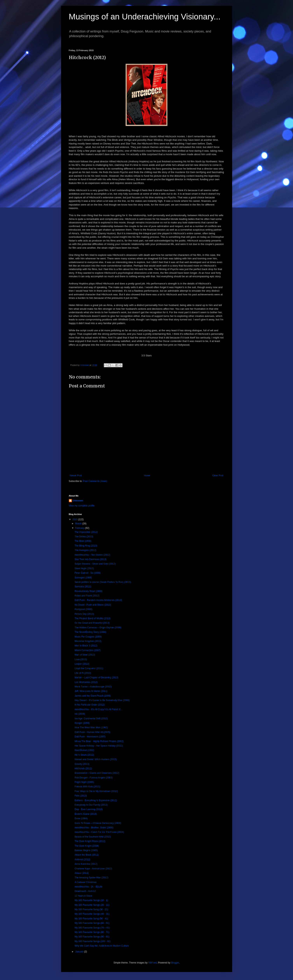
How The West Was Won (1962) (91, 727)
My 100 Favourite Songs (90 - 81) (92, 937)
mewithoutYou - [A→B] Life (88, 887)
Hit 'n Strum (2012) (84, 755)
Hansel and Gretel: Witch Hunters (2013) (96, 759)
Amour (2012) (82, 873)
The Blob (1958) (83, 541)
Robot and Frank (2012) (87, 596)
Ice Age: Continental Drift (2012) (91, 719)
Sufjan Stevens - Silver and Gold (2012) (95, 564)
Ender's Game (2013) (86, 814)
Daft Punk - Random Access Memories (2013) (98, 600)
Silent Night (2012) (84, 568)
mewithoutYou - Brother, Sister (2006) (94, 828)
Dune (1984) (81, 818)
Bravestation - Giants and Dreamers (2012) (97, 773)
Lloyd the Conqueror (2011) (89, 668)
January (80, 952)
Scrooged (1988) (83, 578)
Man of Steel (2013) (85, 655)
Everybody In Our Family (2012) (91, 805)
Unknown (78, 501)
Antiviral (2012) (82, 859)
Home (147, 476)
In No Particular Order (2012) (90, 705)
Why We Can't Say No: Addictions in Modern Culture (102, 946)
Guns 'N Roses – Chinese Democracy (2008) (98, 823)
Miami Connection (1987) (87, 650)
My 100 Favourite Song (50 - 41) (91, 919)
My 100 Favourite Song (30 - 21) (91, 909)
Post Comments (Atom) (95, 481)
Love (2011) (81, 659)
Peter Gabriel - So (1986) (87, 573)
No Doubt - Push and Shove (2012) (93, 605)
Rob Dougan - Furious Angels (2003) (93, 778)
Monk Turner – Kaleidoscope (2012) (93, 687)
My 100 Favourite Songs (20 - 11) (92, 905)
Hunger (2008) (82, 723)
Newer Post (76, 476)
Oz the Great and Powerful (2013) (92, 623)
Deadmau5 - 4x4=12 (85, 891)
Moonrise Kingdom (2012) (88, 641)
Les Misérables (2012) (86, 682)
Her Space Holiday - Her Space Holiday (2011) (99, 746)
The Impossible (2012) (86, 532)
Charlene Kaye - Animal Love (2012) (93, 869)
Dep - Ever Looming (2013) (89, 809)
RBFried (152, 963)
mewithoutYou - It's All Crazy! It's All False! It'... (98, 709)
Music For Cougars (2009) (88, 637)
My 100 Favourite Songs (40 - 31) (92, 914)
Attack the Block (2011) (87, 855)
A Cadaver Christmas (85, 882)
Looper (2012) (82, 664)
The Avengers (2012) (85, 550)
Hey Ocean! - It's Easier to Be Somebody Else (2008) (102, 700)
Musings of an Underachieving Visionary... (145, 17)
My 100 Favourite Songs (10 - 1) (91, 900)
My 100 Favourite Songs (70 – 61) (92, 928)
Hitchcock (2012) (83, 768)
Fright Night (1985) (84, 782)
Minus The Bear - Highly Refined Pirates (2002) (99, 741)
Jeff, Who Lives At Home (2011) (91, 691)
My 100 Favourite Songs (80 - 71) (92, 932)
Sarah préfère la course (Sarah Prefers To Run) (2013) (103, 582)
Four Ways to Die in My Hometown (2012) (96, 791)
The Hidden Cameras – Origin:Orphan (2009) (98, 628)
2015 (75, 519)
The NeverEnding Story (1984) (90, 632)
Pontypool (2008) (83, 609)
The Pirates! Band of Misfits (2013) (92, 618)
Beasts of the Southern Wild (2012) (93, 837)
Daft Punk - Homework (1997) (90, 737)
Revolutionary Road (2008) (88, 591)
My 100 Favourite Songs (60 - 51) (92, 923)
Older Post (218, 476)
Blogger (175, 963)
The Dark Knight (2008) (87, 846)
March (79, 524)
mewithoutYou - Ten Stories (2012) (92, 555)
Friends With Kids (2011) (87, 787)
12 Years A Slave (83, 896)
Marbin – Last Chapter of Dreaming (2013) (96, 678)
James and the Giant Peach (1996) (93, 696)
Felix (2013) (81, 796)
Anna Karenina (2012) (86, 864)
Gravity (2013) (82, 764)
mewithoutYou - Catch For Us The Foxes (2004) (99, 832)
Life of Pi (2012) (83, 673)
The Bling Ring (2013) (86, 546)
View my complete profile (82, 506)
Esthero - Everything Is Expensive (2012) (96, 800)
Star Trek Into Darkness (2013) (90, 559)
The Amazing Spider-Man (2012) (91, 878)
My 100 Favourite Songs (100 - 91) (92, 941)
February (80, 528)
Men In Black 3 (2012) (86, 646)
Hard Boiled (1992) (84, 750)
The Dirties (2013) (84, 537)
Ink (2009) (80, 714)
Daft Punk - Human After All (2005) (92, 732)
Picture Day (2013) (84, 614)
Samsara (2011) (83, 587)
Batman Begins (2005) (86, 850)
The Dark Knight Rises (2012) (90, 841)
